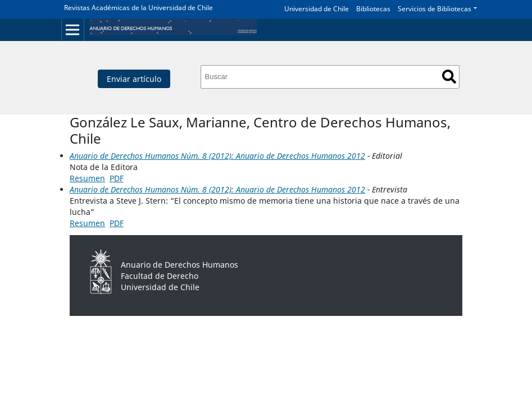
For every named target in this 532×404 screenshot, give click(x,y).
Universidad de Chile (317, 9)
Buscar (449, 77)
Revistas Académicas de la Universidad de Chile (138, 8)
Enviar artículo (134, 79)
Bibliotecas (373, 9)
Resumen (87, 178)
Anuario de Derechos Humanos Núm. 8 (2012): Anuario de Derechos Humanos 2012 (217, 156)
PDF (117, 178)
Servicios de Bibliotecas (435, 9)
